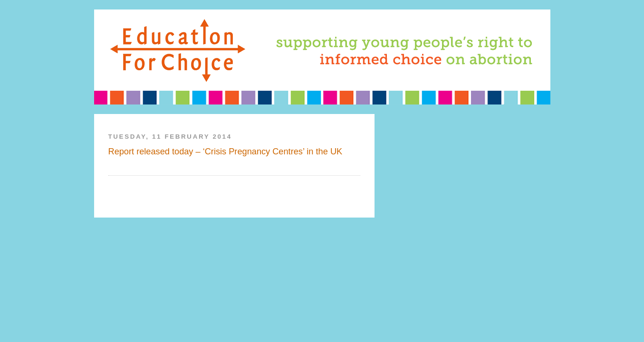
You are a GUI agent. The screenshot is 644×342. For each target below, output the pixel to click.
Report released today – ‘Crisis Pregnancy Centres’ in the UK (226, 152)
